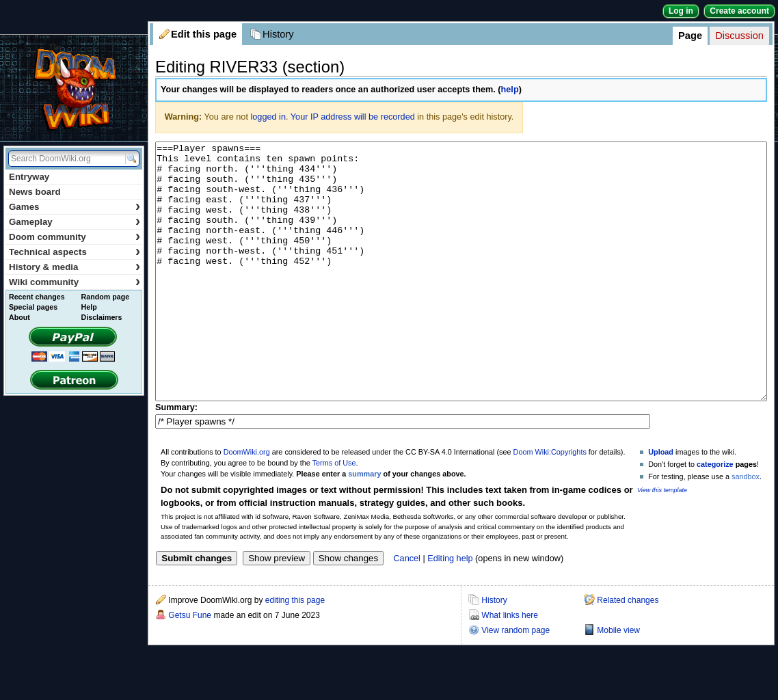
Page (690, 36)
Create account (739, 11)
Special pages (33, 307)
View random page (515, 682)
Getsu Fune (190, 667)
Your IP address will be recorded (353, 117)
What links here (510, 667)
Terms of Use (334, 514)
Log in (681, 11)
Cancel (407, 610)
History (278, 34)
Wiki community (75, 282)
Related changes (628, 651)
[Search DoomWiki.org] (65, 159)
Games (75, 207)
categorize (715, 515)
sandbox (746, 528)
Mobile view (618, 682)
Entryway (29, 177)
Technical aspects (75, 252)
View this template (662, 541)
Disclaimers (102, 317)
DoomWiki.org (247, 503)
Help (89, 307)
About (19, 317)
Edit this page (204, 34)
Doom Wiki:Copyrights (550, 503)
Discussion (739, 36)
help (510, 90)
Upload (661, 503)
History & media (75, 267)
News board (35, 192)
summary (364, 525)
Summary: (176, 459)
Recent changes (37, 297)
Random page (105, 297)
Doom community (75, 237)
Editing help (450, 610)
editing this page (295, 651)
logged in (268, 117)
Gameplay (75, 222)
